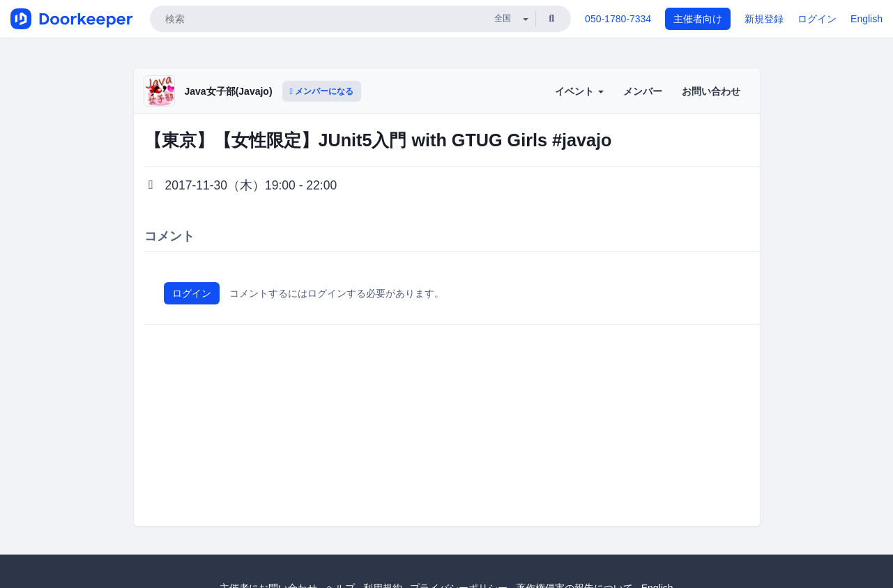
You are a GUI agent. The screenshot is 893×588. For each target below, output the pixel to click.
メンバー (643, 91)
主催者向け (698, 19)
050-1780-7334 (618, 19)
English (867, 19)
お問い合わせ (711, 91)
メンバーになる (322, 91)
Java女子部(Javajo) (229, 91)
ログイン (817, 19)
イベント (579, 91)
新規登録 (764, 19)
